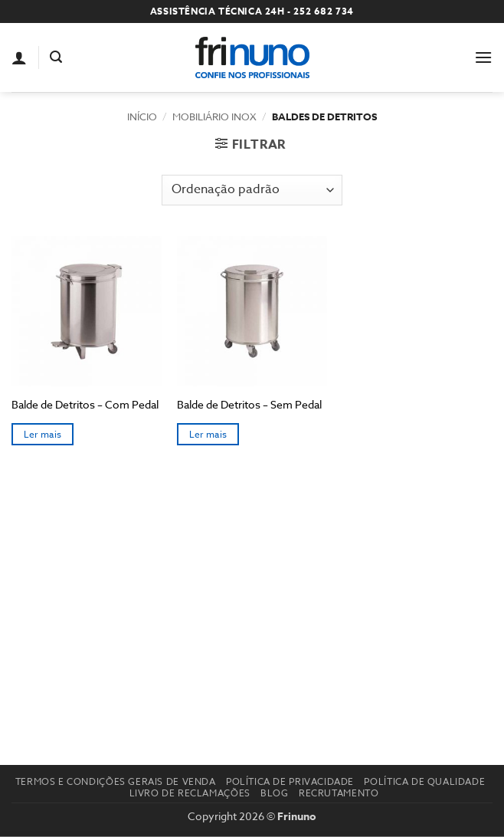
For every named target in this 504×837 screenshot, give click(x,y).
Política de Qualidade (424, 781)
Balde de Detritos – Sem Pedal (249, 405)
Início (142, 117)
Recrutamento (339, 793)
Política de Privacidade (290, 781)
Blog (274, 793)
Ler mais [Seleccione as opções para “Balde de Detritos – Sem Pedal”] (208, 434)
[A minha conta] (19, 57)
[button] (56, 57)
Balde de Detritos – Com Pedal (85, 405)
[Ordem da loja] (252, 190)
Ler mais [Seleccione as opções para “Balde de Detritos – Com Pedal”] (43, 434)
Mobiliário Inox (214, 117)
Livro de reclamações (190, 793)
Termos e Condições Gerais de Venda (116, 781)
